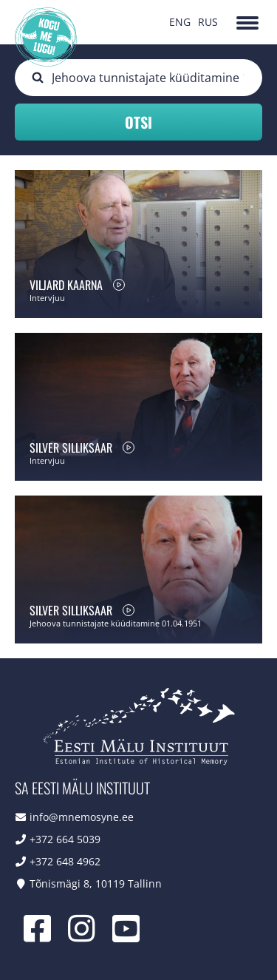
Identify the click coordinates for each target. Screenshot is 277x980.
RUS (208, 22)
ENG (180, 22)
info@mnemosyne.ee (82, 817)
